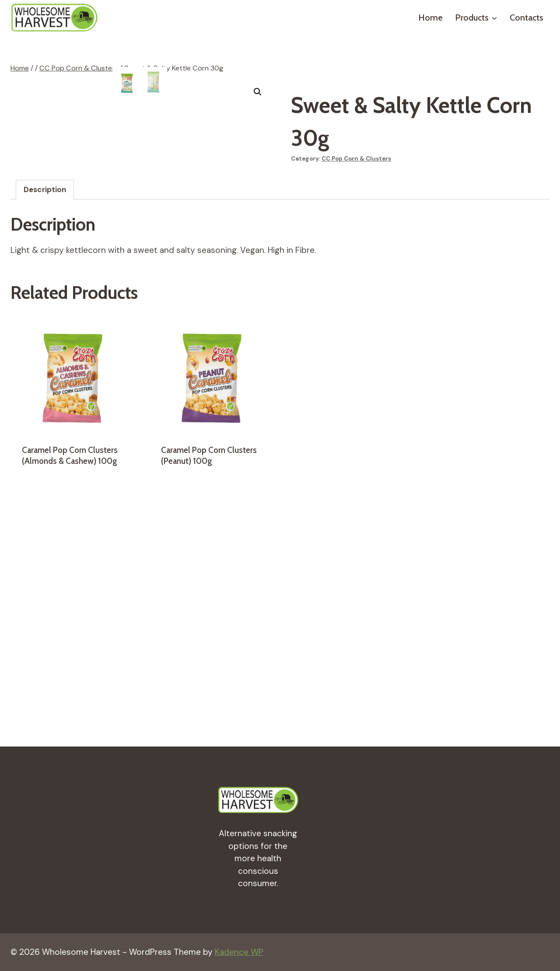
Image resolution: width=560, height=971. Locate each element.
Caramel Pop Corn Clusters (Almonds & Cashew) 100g (70, 677)
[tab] (45, 412)
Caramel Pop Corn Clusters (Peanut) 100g (209, 677)
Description (45, 411)
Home (430, 18)
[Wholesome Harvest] (54, 18)
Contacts (527, 18)
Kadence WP (239, 952)
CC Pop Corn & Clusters (356, 159)
